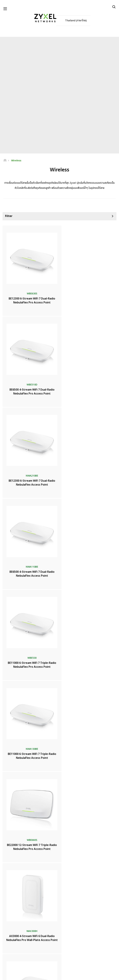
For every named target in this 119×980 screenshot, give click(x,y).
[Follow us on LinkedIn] (59, 959)
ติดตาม (76, 938)
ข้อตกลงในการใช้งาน (51, 975)
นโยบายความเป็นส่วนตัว (72, 975)
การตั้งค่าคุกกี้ (91, 975)
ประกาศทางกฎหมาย (31, 975)
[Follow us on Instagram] (67, 959)
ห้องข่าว (8, 884)
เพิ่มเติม (59, 781)
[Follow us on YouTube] (50, 959)
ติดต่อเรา (59, 846)
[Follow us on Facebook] (41, 959)
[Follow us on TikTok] (75, 959)
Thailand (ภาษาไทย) (76, 21)
